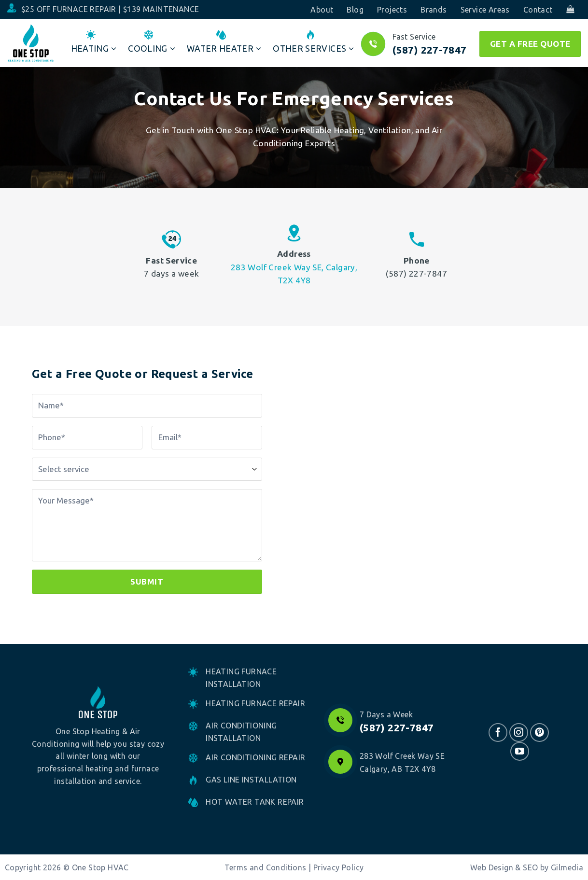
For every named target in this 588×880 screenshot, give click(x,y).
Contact (538, 10)
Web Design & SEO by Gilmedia (527, 867)
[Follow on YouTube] (520, 751)
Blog (355, 10)
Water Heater (224, 42)
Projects (392, 10)
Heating (94, 42)
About (322, 10)
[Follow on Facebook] (498, 733)
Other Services (313, 42)
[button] (570, 9)
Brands (434, 10)
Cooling (152, 42)
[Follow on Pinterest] (539, 733)
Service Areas (485, 10)
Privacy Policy (339, 867)
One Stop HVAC (100, 867)
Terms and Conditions (266, 867)
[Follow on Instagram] (519, 733)
